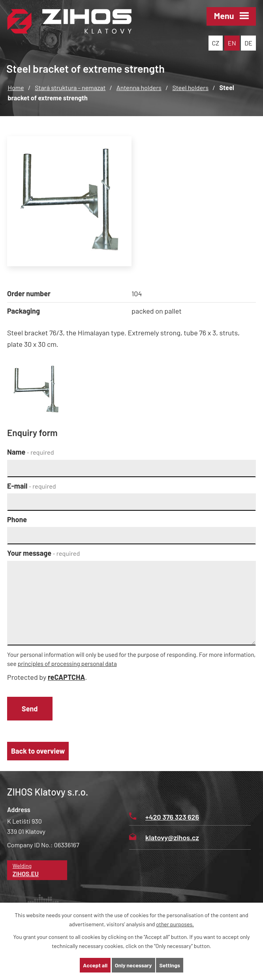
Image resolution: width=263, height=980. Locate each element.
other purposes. (175, 924)
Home (16, 87)
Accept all (95, 965)
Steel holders (190, 87)
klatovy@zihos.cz (164, 837)
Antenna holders (139, 87)
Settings (169, 965)
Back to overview (38, 751)
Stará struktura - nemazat (70, 87)
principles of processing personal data (67, 664)
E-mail (32, 486)
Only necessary (133, 965)
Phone (17, 519)
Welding (37, 870)
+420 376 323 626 (164, 817)
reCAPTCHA (66, 677)
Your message (43, 553)
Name (31, 452)
